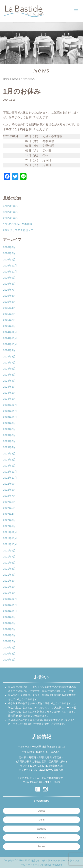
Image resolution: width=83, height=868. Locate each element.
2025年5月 (9, 302)
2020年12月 (10, 599)
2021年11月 (10, 538)
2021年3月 (9, 581)
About (41, 811)
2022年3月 (9, 520)
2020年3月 (9, 654)
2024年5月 (9, 375)
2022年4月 (9, 514)
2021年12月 (10, 532)
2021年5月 (9, 569)
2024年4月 (9, 381)
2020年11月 (10, 605)
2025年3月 (9, 314)
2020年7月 (9, 629)
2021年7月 (9, 557)
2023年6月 (9, 435)
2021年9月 (9, 551)
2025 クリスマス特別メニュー (21, 230)
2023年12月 (10, 405)
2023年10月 (10, 417)
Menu (41, 820)
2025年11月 (10, 266)
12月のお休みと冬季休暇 (18, 224)
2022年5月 (9, 508)
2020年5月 (9, 641)
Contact (41, 838)
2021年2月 (9, 587)
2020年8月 (9, 623)
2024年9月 (9, 350)
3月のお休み (10, 212)
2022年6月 (9, 502)
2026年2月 (9, 253)
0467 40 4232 (48, 752)
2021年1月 (9, 593)
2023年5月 (9, 441)
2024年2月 (9, 393)
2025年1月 (9, 326)
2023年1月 (9, 466)
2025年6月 (9, 296)
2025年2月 (9, 320)
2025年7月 (9, 290)
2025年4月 (9, 308)
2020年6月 (9, 635)
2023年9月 (9, 423)
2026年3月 (9, 247)
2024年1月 (9, 399)
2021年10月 (10, 544)
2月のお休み (10, 218)
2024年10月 (10, 344)
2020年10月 (10, 611)
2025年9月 (9, 278)
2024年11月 (10, 338)
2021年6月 (9, 563)
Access (42, 846)
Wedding (41, 829)
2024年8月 (9, 357)
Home (6, 79)
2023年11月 (10, 411)
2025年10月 (10, 272)
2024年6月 (9, 369)
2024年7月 (9, 363)
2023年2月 (9, 460)
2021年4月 (9, 575)
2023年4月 (9, 447)
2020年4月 (9, 648)
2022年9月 (9, 484)
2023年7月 (9, 429)
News (15, 79)
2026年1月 (9, 260)
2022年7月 (9, 496)
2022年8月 (9, 490)
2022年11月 (10, 472)
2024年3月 (9, 387)
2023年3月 (9, 454)
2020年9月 (9, 617)
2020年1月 (9, 660)
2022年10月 (10, 478)
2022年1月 (9, 526)
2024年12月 (10, 332)
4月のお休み (10, 206)
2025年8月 (9, 284)
